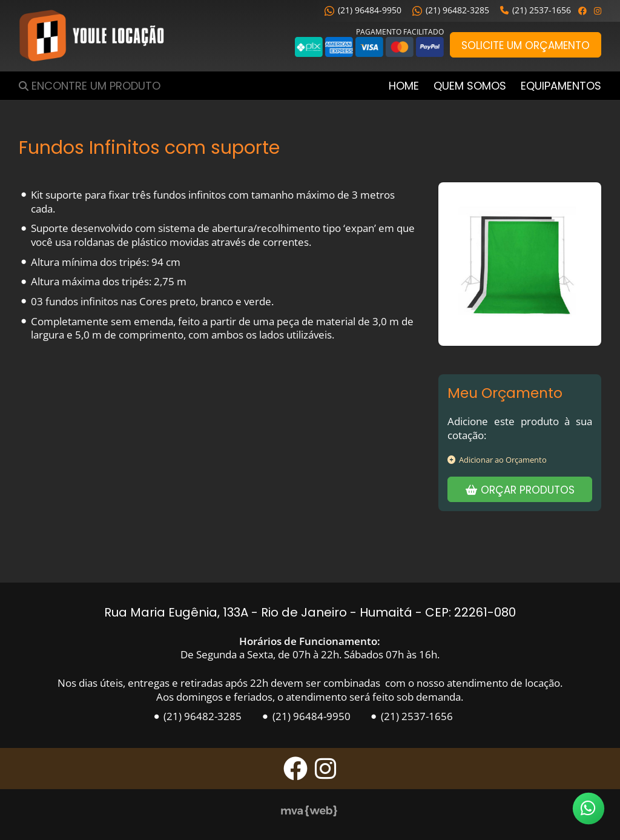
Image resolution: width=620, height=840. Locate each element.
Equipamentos (561, 86)
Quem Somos (470, 86)
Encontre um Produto (96, 86)
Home (404, 86)
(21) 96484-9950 (363, 10)
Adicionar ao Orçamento (497, 460)
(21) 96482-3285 (451, 10)
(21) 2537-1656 (536, 10)
